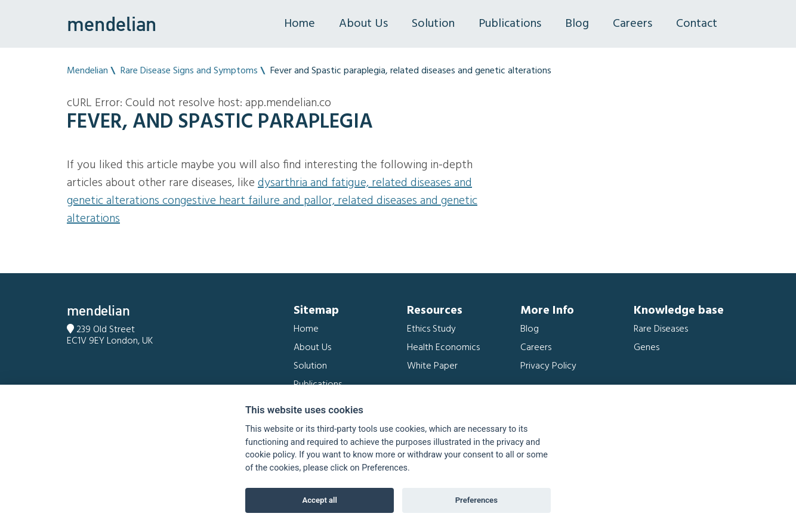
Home (300, 24)
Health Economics (443, 348)
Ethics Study (431, 329)
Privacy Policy (548, 366)
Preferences (476, 500)
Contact (697, 24)
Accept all (320, 500)
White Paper (432, 366)
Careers (633, 24)
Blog (577, 24)
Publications (510, 24)
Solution (433, 24)
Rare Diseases (661, 329)
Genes (647, 348)
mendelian (112, 24)
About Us (363, 24)
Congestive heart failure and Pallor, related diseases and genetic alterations (272, 210)
